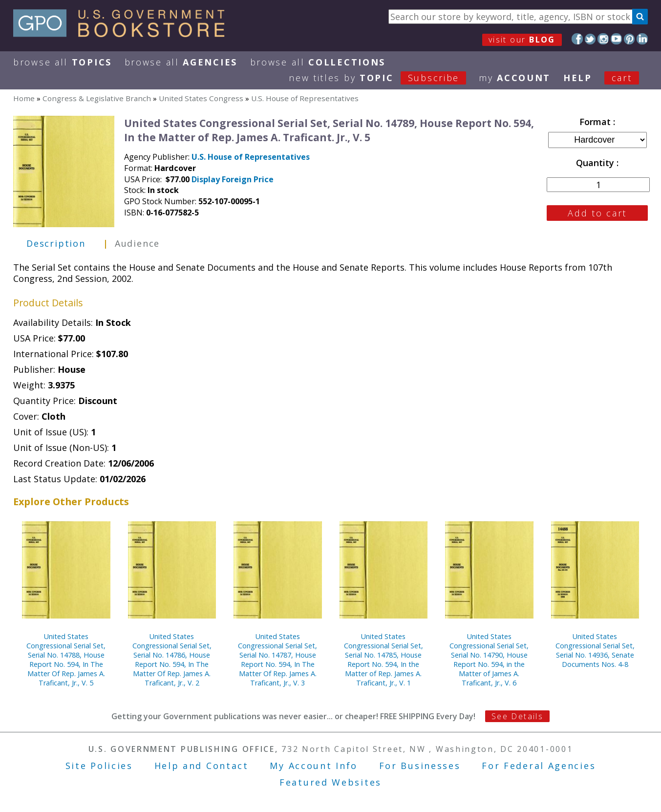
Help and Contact (202, 766)
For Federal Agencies (539, 766)
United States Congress (201, 98)
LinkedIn (642, 39)
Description (56, 243)
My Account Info (314, 766)
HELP (578, 78)
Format (596, 122)
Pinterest (629, 39)
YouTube (616, 39)
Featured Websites (330, 782)
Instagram (603, 39)
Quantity (596, 163)
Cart (622, 78)
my (515, 78)
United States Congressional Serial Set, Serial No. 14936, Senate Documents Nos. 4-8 (595, 650)
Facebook (577, 39)
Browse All (63, 62)
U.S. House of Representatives (305, 98)
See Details (517, 716)
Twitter (590, 39)
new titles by (384, 78)
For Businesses (420, 766)
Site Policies (99, 766)
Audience (137, 243)
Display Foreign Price (233, 179)
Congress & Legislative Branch (97, 98)
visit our (522, 40)
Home (24, 98)
